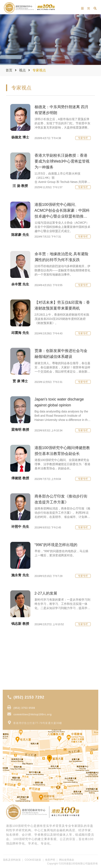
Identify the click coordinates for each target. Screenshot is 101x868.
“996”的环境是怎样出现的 (56, 545)
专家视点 (13, 657)
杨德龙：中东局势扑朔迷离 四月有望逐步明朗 (62, 110)
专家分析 (13, 674)
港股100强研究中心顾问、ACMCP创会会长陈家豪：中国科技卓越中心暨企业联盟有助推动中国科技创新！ (62, 211)
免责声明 (50, 860)
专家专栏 (83, 138)
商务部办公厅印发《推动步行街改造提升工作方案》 (61, 499)
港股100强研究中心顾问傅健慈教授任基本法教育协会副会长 (62, 451)
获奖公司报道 (16, 680)
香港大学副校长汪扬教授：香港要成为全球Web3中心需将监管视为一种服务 (62, 161)
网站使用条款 (67, 860)
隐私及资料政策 (12, 860)
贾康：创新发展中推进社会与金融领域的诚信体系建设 (61, 354)
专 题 (10, 668)
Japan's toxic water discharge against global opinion (59, 402)
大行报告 (13, 662)
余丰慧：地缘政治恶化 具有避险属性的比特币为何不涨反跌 (62, 257)
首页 (9, 70)
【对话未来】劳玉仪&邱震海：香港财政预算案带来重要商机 (62, 305)
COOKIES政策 (33, 860)
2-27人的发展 (46, 593)
